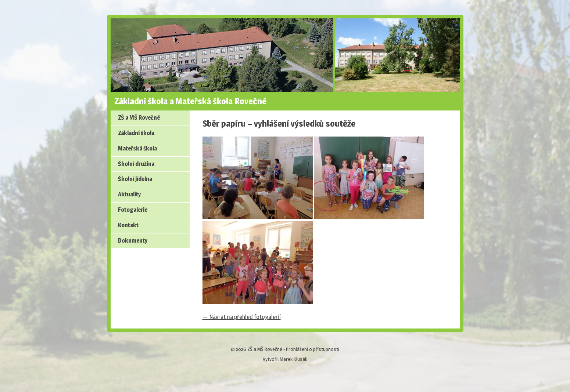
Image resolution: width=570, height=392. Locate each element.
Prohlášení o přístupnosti (313, 349)
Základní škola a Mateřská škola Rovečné (190, 101)
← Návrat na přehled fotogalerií (242, 317)
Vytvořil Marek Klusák (285, 359)
